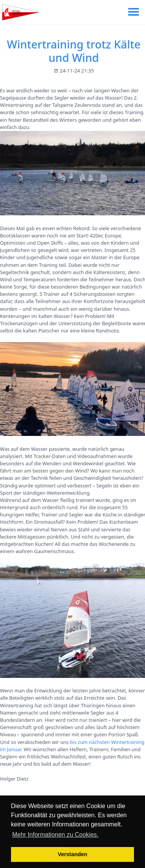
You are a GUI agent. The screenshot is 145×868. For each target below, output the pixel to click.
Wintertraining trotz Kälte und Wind (74, 51)
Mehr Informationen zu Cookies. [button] (55, 835)
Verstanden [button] (73, 854)
